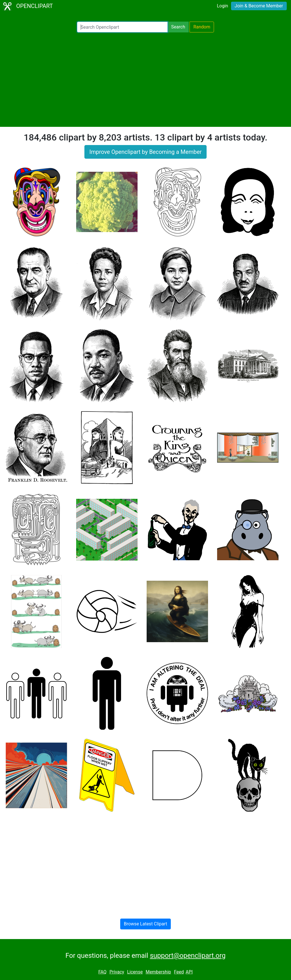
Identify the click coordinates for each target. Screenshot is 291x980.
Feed (179, 972)
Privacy (117, 972)
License (135, 972)
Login (222, 6)
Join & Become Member (259, 6)
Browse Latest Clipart (146, 924)
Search (178, 27)
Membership (158, 972)
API (189, 972)
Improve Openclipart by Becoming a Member (145, 152)
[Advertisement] (145, 80)
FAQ (102, 972)
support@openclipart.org (188, 956)
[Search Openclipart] (122, 27)
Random (202, 27)
